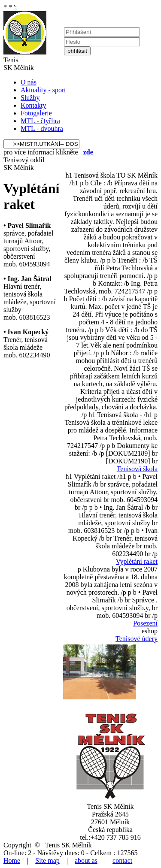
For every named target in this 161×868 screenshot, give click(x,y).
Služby (30, 98)
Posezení (145, 623)
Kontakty (33, 105)
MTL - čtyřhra (40, 121)
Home (12, 860)
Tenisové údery (137, 639)
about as (86, 860)
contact (122, 860)
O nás (29, 82)
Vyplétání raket (137, 561)
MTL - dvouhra (42, 129)
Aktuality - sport (43, 90)
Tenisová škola (137, 469)
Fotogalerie (36, 113)
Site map (47, 860)
